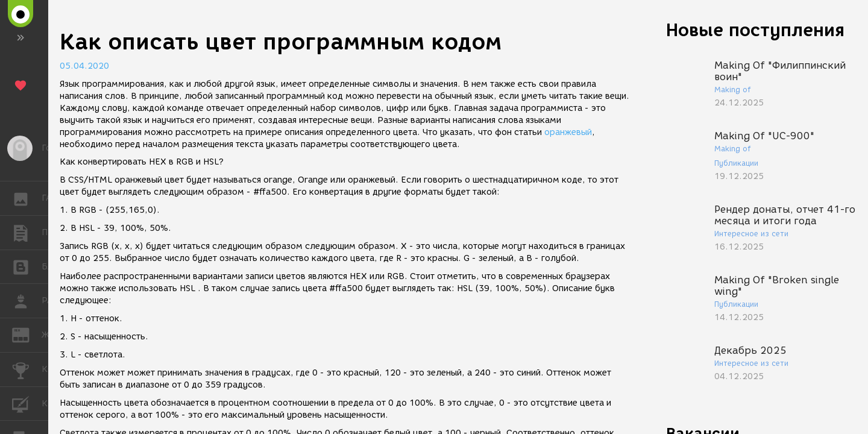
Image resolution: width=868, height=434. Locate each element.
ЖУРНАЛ (27, 334)
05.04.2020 (84, 66)
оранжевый (568, 132)
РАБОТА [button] (27, 301)
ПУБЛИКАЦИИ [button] (27, 233)
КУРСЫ (27, 403)
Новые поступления (755, 30)
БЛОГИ (27, 266)
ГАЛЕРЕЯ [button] (27, 198)
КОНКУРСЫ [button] (27, 370)
